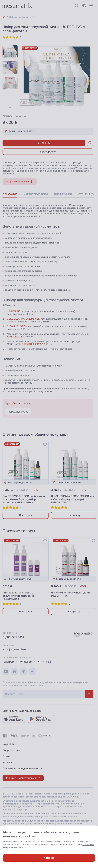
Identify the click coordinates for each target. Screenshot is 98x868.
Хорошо (49, 858)
